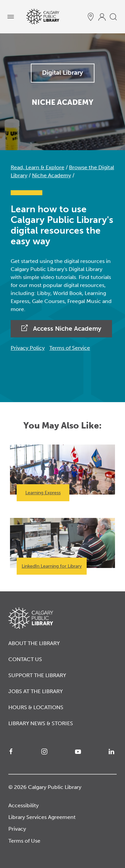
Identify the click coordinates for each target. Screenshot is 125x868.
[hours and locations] (91, 17)
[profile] (102, 17)
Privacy (17, 829)
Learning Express (43, 493)
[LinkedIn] (113, 752)
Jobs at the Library (35, 691)
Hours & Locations (36, 707)
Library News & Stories (41, 723)
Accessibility (23, 805)
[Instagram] (46, 752)
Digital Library (62, 73)
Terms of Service (70, 348)
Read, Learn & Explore (37, 167)
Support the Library (37, 675)
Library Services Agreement (42, 817)
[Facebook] (12, 752)
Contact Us (25, 659)
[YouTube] (79, 752)
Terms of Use (24, 841)
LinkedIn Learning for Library (52, 566)
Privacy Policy (28, 348)
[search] (113, 17)
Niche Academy (51, 175)
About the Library (34, 643)
